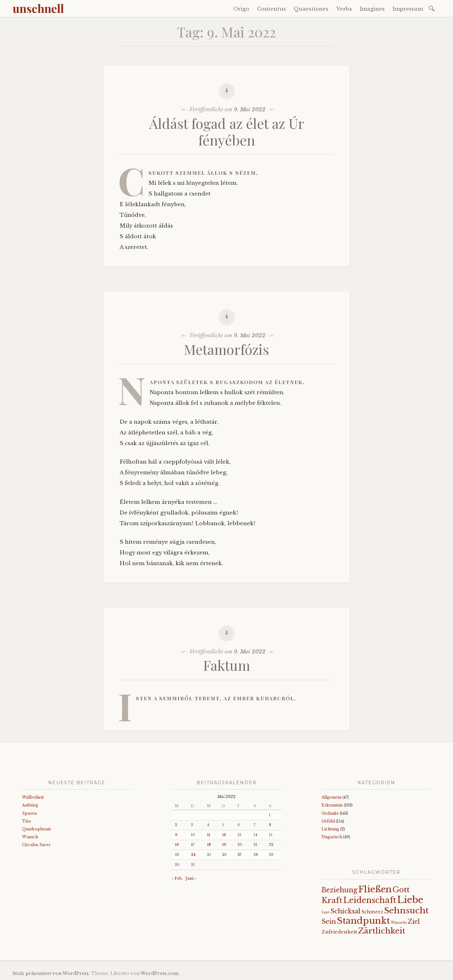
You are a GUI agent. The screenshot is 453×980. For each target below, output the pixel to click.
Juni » (191, 878)
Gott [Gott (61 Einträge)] (401, 890)
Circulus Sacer (36, 845)
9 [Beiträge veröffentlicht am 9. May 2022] (176, 835)
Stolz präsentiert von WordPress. (51, 973)
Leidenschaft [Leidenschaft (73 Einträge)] (370, 900)
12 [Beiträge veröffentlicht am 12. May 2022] (224, 835)
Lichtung (330, 829)
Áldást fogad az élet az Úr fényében (227, 131)
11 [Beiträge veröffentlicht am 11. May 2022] (209, 835)
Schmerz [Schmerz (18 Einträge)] (372, 912)
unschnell (38, 8)
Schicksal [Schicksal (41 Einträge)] (345, 911)
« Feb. (177, 878)
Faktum (227, 665)
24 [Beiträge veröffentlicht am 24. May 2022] (193, 855)
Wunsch (30, 837)
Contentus (271, 9)
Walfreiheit (33, 797)
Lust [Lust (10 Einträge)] (325, 912)
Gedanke (330, 813)
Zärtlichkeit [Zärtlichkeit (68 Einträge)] (382, 931)
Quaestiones (311, 9)
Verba (344, 9)
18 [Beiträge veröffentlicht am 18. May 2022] (209, 845)
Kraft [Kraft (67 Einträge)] (332, 900)
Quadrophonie (37, 829)
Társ (27, 821)
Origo (241, 9)
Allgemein (331, 797)
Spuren (29, 813)
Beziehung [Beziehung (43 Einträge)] (339, 890)
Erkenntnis (332, 805)
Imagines (372, 9)
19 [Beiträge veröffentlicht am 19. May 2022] (224, 845)
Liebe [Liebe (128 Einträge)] (410, 900)
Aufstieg (30, 805)
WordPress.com (159, 973)
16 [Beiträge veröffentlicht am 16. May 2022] (177, 845)
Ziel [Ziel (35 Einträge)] (414, 922)
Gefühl (328, 821)
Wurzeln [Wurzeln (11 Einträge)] (399, 922)
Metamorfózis (226, 349)
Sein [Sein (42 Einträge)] (329, 922)
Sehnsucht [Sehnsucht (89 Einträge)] (406, 910)
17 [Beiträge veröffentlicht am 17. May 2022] (193, 845)
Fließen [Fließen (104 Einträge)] (375, 889)
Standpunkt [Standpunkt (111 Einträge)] (363, 921)
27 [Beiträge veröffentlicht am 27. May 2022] (239, 855)
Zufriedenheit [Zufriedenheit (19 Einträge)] (339, 932)
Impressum (408, 9)
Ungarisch (332, 837)
